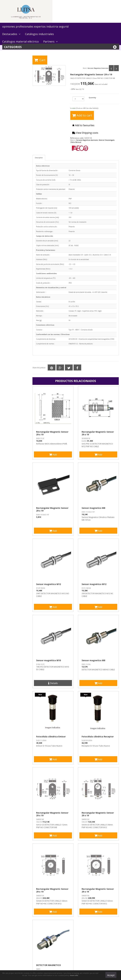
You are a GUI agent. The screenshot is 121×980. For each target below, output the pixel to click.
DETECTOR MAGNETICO (49, 965)
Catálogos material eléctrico (20, 41)
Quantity (92, 98)
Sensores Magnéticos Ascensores (98, 68)
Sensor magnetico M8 (93, 508)
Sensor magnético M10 (49, 660)
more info (74, 975)
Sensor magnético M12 (49, 584)
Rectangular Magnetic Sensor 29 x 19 (52, 433)
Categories (61, 47)
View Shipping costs (85, 133)
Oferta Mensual (76, 142)
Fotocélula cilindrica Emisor (51, 737)
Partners (50, 41)
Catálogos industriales (39, 34)
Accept (111, 975)
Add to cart (82, 115)
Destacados (11, 34)
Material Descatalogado (107, 140)
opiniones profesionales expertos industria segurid (35, 26)
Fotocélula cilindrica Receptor (98, 737)
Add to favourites (83, 125)
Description (39, 158)
